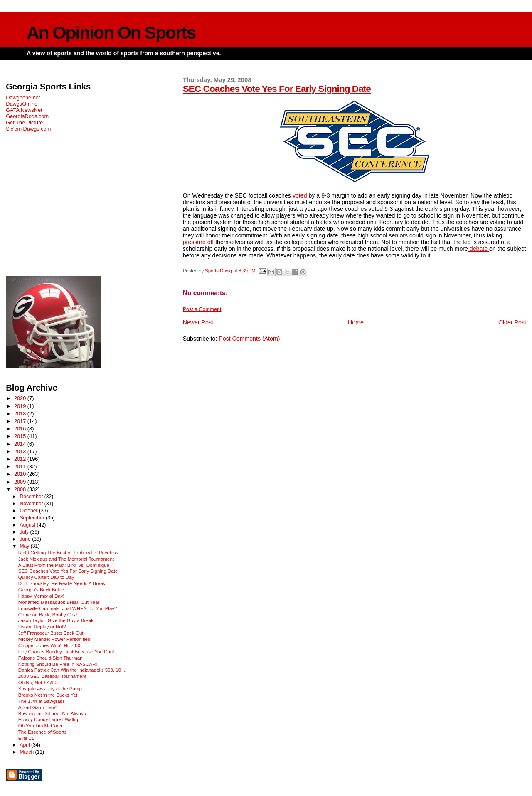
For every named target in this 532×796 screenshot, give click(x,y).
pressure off (199, 242)
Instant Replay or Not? (42, 627)
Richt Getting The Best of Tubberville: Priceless (68, 553)
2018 (21, 414)
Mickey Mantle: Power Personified (54, 639)
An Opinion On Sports (111, 33)
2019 (21, 406)
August (28, 525)
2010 (21, 474)
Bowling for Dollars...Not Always (52, 714)
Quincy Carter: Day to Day (46, 577)
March (27, 752)
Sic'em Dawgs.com (28, 129)
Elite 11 (26, 738)
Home (356, 322)
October (29, 511)
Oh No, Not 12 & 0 (38, 682)
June (26, 539)
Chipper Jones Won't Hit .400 (49, 645)
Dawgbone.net (23, 98)
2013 (21, 451)
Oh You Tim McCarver (42, 726)
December (32, 497)
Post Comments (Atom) (249, 339)
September (33, 518)
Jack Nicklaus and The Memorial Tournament (66, 559)
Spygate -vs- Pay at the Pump (50, 689)
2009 (21, 482)
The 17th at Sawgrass (42, 701)
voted (300, 195)
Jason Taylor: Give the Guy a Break (56, 620)
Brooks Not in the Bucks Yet (48, 695)
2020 (21, 398)
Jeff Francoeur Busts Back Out (51, 633)
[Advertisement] (86, 204)
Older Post (512, 322)
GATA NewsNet (24, 110)
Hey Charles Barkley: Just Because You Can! (66, 652)
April (25, 745)
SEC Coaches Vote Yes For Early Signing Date (277, 89)
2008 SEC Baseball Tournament (52, 676)
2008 (21, 489)
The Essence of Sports (43, 732)
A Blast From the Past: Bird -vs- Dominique (64, 565)
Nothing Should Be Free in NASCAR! (58, 664)
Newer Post (198, 322)
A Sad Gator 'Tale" (38, 707)
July (25, 532)
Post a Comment (202, 309)
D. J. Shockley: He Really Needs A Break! (63, 583)
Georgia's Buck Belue (41, 590)
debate (479, 249)
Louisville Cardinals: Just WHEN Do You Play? (68, 608)
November (32, 504)
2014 (21, 444)
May (25, 546)
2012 (21, 459)
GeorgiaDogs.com (27, 116)
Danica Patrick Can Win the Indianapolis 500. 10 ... (72, 670)
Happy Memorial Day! (41, 596)
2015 (21, 436)
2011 (21, 466)
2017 (21, 421)
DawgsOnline (22, 104)
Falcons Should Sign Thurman (50, 658)
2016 (21, 429)
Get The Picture (24, 122)
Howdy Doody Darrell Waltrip (49, 719)
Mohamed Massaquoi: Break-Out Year (59, 602)
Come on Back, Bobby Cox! (48, 615)
